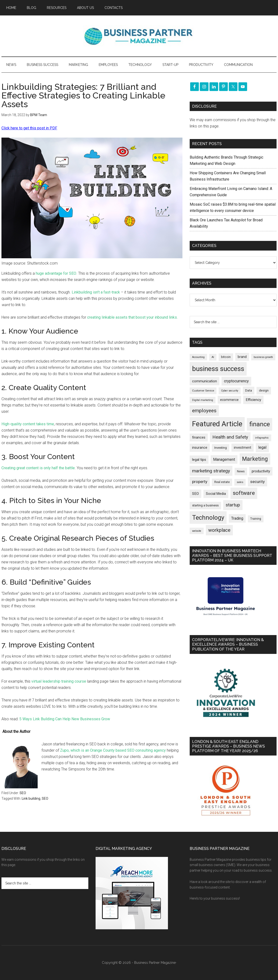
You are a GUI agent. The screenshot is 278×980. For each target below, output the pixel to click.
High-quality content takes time (28, 424)
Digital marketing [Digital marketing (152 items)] (203, 400)
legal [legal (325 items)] (262, 447)
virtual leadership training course (59, 681)
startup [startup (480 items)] (233, 505)
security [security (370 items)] (257, 482)
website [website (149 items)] (197, 531)
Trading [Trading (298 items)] (237, 518)
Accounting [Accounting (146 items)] (198, 357)
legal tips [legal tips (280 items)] (199, 460)
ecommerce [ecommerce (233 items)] (229, 400)
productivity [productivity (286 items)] (261, 471)
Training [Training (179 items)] (256, 519)
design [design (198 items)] (264, 390)
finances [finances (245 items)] (199, 437)
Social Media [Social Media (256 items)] (216, 494)
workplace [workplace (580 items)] (219, 530)
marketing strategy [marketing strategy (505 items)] (211, 471)
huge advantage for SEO (56, 273)
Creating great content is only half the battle (38, 468)
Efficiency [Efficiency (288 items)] (253, 400)
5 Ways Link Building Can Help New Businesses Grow (65, 719)
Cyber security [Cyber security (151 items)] (230, 391)
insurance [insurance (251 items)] (200, 448)
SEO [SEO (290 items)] (195, 494)
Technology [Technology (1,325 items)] (208, 518)
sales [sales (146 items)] (240, 482)
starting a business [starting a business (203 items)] (205, 505)
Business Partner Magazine (139, 36)
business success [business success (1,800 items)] (218, 369)
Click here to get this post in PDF (29, 128)
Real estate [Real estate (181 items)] (222, 482)
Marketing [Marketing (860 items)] (255, 459)
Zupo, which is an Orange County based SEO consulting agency (113, 750)
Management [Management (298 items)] (224, 459)
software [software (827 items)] (244, 493)
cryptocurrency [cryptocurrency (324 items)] (236, 381)
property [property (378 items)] (200, 482)
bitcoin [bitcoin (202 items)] (226, 357)
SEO (23, 793)
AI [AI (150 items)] (213, 357)
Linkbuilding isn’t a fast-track (96, 292)
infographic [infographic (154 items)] (262, 438)
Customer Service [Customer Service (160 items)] (203, 391)
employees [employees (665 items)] (204, 410)
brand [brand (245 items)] (242, 357)
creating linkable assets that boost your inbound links (132, 317)
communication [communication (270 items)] (205, 381)
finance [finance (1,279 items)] (260, 424)
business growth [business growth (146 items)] (263, 357)
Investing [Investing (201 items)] (221, 448)
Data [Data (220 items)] (249, 390)
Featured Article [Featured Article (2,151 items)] (217, 424)
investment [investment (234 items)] (243, 448)
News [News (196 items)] (241, 471)
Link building (31, 798)
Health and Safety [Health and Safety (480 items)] (230, 437)
